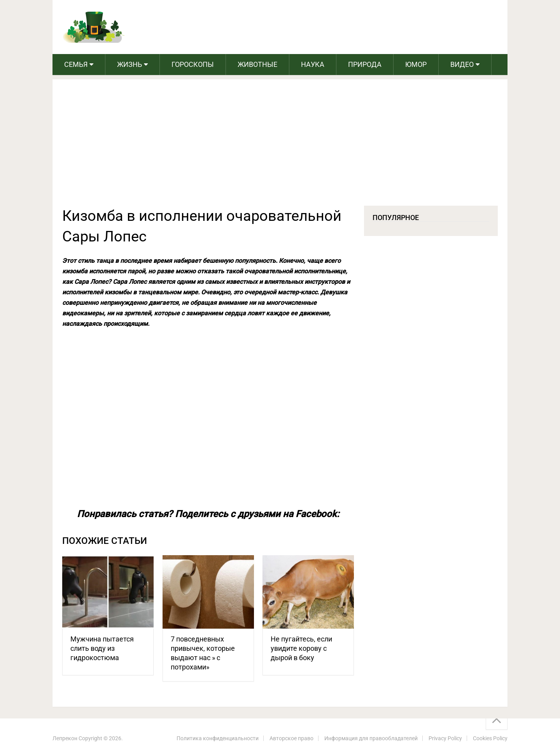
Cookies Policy (490, 738)
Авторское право (291, 738)
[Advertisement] (280, 147)
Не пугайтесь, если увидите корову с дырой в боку (301, 648)
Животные (257, 64)
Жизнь (129, 64)
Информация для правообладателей (371, 738)
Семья (76, 64)
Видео (462, 64)
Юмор (416, 64)
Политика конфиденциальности (218, 738)
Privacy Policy (445, 738)
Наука (313, 64)
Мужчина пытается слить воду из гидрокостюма (102, 648)
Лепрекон (65, 738)
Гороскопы (193, 64)
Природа (365, 64)
